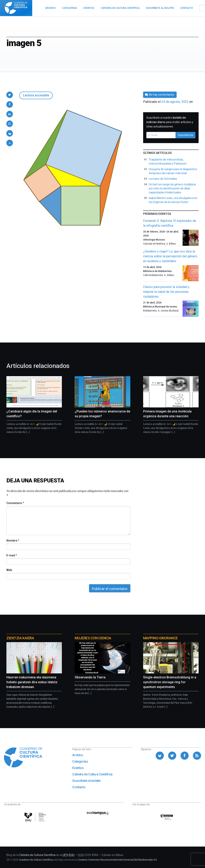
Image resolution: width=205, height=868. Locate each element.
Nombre (13, 541)
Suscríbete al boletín (86, 781)
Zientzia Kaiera (20, 638)
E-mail (12, 555)
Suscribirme (186, 135)
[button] (10, 95)
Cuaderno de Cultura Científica (36, 860)
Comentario (15, 503)
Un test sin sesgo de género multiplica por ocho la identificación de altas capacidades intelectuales (172, 188)
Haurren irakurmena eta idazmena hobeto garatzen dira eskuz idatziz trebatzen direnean (32, 682)
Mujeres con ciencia (93, 638)
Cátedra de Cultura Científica (92, 774)
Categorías (80, 761)
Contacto (79, 787)
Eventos (78, 768)
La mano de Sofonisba (163, 179)
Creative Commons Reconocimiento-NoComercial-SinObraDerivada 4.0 (118, 860)
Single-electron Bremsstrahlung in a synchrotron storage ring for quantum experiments (170, 682)
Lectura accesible (36, 95)
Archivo (78, 755)
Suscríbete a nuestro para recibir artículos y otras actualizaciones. (170, 122)
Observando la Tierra (90, 677)
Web (9, 570)
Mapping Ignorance (160, 638)
